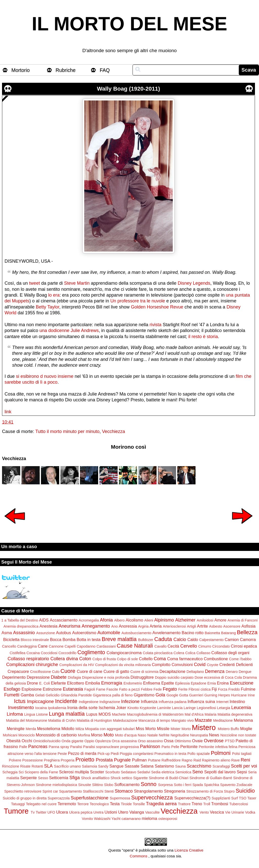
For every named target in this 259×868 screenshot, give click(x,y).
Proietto (85, 760)
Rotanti (37, 766)
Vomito (88, 819)
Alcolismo (134, 620)
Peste (62, 754)
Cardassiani (106, 646)
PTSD (230, 741)
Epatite (168, 683)
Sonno (148, 784)
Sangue (117, 766)
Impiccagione (40, 701)
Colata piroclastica (158, 653)
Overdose (214, 741)
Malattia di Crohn (62, 720)
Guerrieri (196, 695)
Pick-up (103, 754)
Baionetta (212, 633)
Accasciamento (64, 620)
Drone (32, 683)
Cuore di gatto (116, 671)
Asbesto (216, 626)
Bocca (56, 639)
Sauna (181, 766)
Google (172, 695)
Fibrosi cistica (199, 689)
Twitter (41, 812)
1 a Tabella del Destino (20, 620)
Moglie (246, 729)
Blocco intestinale (35, 640)
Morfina (84, 735)
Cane (43, 646)
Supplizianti (221, 798)
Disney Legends (194, 283)
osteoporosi (168, 819)
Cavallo (160, 646)
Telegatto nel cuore (41, 804)
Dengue (245, 672)
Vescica (217, 812)
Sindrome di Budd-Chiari (169, 778)
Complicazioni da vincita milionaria (123, 665)
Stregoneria (175, 791)
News (214, 735)
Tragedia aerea (161, 804)
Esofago (12, 689)
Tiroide (126, 804)
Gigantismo (144, 695)
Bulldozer (146, 640)
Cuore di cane (90, 671)
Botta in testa (89, 639)
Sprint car (50, 791)
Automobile (109, 633)
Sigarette (141, 778)
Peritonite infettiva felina (218, 747)
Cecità (173, 646)
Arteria (156, 626)
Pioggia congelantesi (136, 754)
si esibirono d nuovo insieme (45, 376)
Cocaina (33, 653)
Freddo (234, 689)
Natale (153, 735)
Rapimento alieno (216, 760)
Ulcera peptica (81, 812)
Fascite (112, 689)
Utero (123, 812)
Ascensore (232, 626)
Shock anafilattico (95, 778)
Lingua (30, 714)
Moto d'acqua (126, 735)
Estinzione (52, 689)
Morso (97, 735)
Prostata (104, 760)
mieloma (149, 818)
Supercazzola (59, 798)
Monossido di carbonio (56, 735)
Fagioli (90, 689)
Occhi (27, 741)
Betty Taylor (48, 307)
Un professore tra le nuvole (138, 301)
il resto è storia (203, 337)
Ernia (212, 683)
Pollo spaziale (199, 754)
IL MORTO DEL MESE (130, 24)
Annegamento (96, 626)
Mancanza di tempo (154, 720)
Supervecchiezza (152, 798)
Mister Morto (181, 729)
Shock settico (121, 778)
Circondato (221, 646)
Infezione (130, 701)
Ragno (187, 760)
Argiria (143, 626)
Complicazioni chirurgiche (32, 665)
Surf (234, 798)
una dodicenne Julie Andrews (69, 330)
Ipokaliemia (57, 708)
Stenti (109, 791)
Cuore (68, 671)
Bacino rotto (192, 633)
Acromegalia (89, 620)
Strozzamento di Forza (205, 791)
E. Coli (45, 683)
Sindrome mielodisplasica (57, 785)
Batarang (228, 633)
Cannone (56, 646)
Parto (166, 747)
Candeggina (27, 646)
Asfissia (249, 626)
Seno (198, 772)
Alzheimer (185, 620)
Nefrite (164, 735)
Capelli (70, 646)
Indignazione (110, 702)
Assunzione (46, 633)
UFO (51, 812)
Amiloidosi (205, 620)
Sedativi (144, 772)
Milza (80, 729)
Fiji (214, 689)
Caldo (193, 639)
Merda (31, 729)
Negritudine (180, 735)
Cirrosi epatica (244, 646)
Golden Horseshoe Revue (157, 307)
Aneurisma (70, 626)
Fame (101, 689)
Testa (115, 804)
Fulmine (248, 689)
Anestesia (48, 626)
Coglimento (91, 652)
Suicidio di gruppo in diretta (25, 798)
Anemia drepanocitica (21, 626)
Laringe (190, 708)
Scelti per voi (244, 766)
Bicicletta (11, 639)
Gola (160, 695)
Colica (190, 653)
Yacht (116, 819)
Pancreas (38, 747)
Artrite (202, 626)
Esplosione (31, 689)
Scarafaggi (221, 766)
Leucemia (241, 708)
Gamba (27, 695)
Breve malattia (119, 639)
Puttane (154, 760)
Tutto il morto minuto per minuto (67, 431)
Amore (220, 620)
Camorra (248, 639)
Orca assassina (124, 741)
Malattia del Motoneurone (27, 720)
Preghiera (52, 760)
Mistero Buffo (229, 729)
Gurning (211, 695)
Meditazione (223, 720)
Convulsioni (182, 665)
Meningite (16, 729)
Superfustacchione (90, 798)
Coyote (213, 665)
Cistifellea (17, 653)
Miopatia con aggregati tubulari (110, 729)
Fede (158, 689)
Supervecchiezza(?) (192, 798)
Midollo (68, 729)
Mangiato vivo (182, 720)
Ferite (183, 689)
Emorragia (112, 683)
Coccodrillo (67, 653)
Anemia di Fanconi (243, 620)
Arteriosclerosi (174, 626)
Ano (115, 626)
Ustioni (111, 812)
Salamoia (90, 766)
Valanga (137, 812)
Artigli (191, 626)
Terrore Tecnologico (93, 804)
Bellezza (247, 632)
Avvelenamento (167, 633)
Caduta (163, 639)
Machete (119, 714)
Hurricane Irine (243, 695)
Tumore (16, 811)
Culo (56, 672)
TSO (243, 798)
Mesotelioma (49, 729)
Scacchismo (199, 766)
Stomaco (124, 791)
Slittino (98, 785)
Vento (204, 812)
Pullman (139, 760)
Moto (109, 735)
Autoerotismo (84, 633)
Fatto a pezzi (129, 689)
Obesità (13, 741)
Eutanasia (73, 689)
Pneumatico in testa (170, 754)
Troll (207, 804)
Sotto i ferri (183, 785)
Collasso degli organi (230, 653)
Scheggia (10, 772)
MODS (105, 714)
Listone (42, 714)
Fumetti (12, 695)
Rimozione (11, 766)
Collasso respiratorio (28, 659)
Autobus (63, 633)
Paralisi (76, 747)
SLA (48, 766)
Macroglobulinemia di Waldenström (155, 714)
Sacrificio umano (67, 766)
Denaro (232, 672)
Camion (232, 639)
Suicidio (245, 791)
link (8, 412)
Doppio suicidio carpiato (174, 677)
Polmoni (221, 753)
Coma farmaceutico (185, 659)
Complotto (161, 665)
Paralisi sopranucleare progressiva (111, 747)
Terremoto (67, 804)
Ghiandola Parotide (76, 695)
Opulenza (103, 741)
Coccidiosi (49, 653)
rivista (155, 325)
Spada (198, 785)
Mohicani (10, 735)
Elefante (58, 683)
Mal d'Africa (194, 714)
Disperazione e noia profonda (106, 677)
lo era (54, 295)
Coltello (146, 659)
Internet (222, 702)
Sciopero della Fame (41, 772)
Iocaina (41, 708)
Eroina (223, 683)
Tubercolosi (239, 804)
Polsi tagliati (242, 754)
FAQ (105, 70)
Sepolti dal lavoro (220, 772)
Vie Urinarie (235, 812)
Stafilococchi (93, 791)
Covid (200, 665)
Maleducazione (125, 720)
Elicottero (75, 683)
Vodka (250, 812)
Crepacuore (18, 671)
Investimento (21, 708)
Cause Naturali (135, 646)
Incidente (66, 701)
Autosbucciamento (136, 633)
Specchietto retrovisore (23, 791)
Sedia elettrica (163, 772)
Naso (142, 735)
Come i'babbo (240, 659)
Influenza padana (172, 702)
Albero (119, 620)
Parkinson (150, 747)
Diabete (59, 677)
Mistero (204, 728)
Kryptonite (148, 708)
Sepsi (242, 772)
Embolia (93, 683)
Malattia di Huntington (94, 720)
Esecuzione (242, 683)
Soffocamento (127, 784)
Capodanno (86, 646)
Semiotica (183, 772)
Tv (33, 812)
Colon (85, 659)
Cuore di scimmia (144, 672)
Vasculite (152, 812)
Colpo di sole (127, 659)
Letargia (224, 708)
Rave (235, 760)
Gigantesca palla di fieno (113, 695)
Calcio (180, 639)
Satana (147, 766)
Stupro (229, 791)
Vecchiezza (113, 431)
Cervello (189, 646)
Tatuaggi (18, 804)
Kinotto (133, 708)
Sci (21, 772)
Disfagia (74, 677)
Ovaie (197, 741)
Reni (245, 760)
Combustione (216, 659)
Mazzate (203, 720)
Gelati (40, 695)
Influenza (149, 701)
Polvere (15, 760)
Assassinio (24, 633)
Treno (197, 804)
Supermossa (120, 798)
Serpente (29, 778)
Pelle (175, 747)
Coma (160, 659)
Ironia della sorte (82, 708)
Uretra (98, 812)
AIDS (44, 620)
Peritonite (189, 747)
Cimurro (205, 646)
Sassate (132, 766)
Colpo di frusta (104, 659)
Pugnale (122, 760)
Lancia (177, 708)
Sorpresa (165, 785)
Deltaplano (195, 672)
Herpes (224, 695)
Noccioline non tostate (238, 735)
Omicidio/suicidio (47, 741)
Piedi (115, 754)
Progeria (68, 760)
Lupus (92, 714)
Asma (7, 633)
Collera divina (64, 659)
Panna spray (59, 747)
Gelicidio (53, 695)
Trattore (184, 804)
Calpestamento (212, 640)
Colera (179, 653)
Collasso (203, 653)
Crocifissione (40, 672)
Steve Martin (77, 283)
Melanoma (243, 720)
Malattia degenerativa (235, 714)
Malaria (211, 714)
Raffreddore (171, 760)
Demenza (215, 671)
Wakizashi (102, 819)
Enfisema (152, 683)
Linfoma (15, 714)
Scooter (97, 772)
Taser (252, 798)
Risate (25, 766)
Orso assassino (150, 741)
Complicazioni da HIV (77, 665)
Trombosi (220, 804)
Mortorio (21, 70)
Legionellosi (206, 708)
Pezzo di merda (82, 753)
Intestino (237, 701)
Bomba (69, 639)
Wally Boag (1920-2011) (128, 89)
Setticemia (59, 778)
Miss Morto (146, 729)
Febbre (147, 689)
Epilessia (183, 683)
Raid (197, 760)
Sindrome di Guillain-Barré (211, 778)
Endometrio (133, 683)
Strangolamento (148, 791)
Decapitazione (172, 671)
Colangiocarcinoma (124, 653)
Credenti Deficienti (236, 665)
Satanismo (164, 766)
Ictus (20, 701)
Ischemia (107, 708)
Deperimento (14, 677)
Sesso (43, 778)
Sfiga (74, 778)
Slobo (109, 785)
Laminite (164, 708)
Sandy (103, 766)
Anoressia (128, 626)
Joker (121, 708)
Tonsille (139, 804)
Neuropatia (199, 735)
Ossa (169, 741)
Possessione (33, 760)
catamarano (131, 819)
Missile (163, 729)
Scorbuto (113, 772)
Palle (23, 747)
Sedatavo (129, 772)
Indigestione (89, 702)
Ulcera (62, 812)
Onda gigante (72, 741)
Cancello (9, 646)
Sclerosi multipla (74, 772)
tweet (35, 283)
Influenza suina (201, 701)
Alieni (149, 620)
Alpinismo (164, 620)
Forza (223, 689)
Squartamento (70, 791)
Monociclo (27, 735)
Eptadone (199, 683)
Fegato (170, 689)
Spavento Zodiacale (236, 785)
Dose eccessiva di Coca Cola (218, 677)
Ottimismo (183, 741)
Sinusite (85, 785)
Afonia (106, 620)
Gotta (184, 695)
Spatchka (211, 785)
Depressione (38, 677)
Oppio (89, 741)
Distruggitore (142, 677)
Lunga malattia (67, 714)
